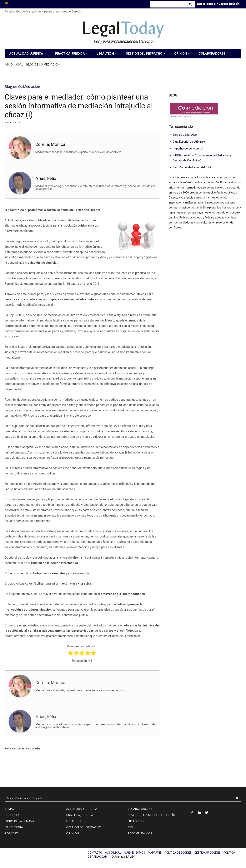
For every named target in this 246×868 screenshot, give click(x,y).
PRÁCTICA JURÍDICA (80, 815)
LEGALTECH (74, 821)
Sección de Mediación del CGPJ (193, 167)
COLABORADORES (140, 809)
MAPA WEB (155, 853)
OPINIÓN (73, 833)
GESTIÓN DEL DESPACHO (84, 827)
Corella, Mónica (50, 144)
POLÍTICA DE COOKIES (178, 853)
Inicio (9, 65)
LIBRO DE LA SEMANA (19, 821)
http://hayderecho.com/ (188, 149)
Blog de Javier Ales (185, 135)
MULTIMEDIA (14, 827)
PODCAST (11, 833)
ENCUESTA (12, 815)
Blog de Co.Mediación (43, 65)
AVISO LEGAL (113, 853)
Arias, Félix (46, 178)
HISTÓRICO (136, 821)
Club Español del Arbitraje (189, 142)
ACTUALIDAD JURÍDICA (82, 809)
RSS (130, 827)
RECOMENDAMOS (140, 833)
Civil (20, 65)
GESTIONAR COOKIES (208, 853)
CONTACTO (95, 853)
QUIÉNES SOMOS (135, 853)
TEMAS (9, 809)
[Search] (191, 4)
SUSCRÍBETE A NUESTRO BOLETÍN (151, 815)
